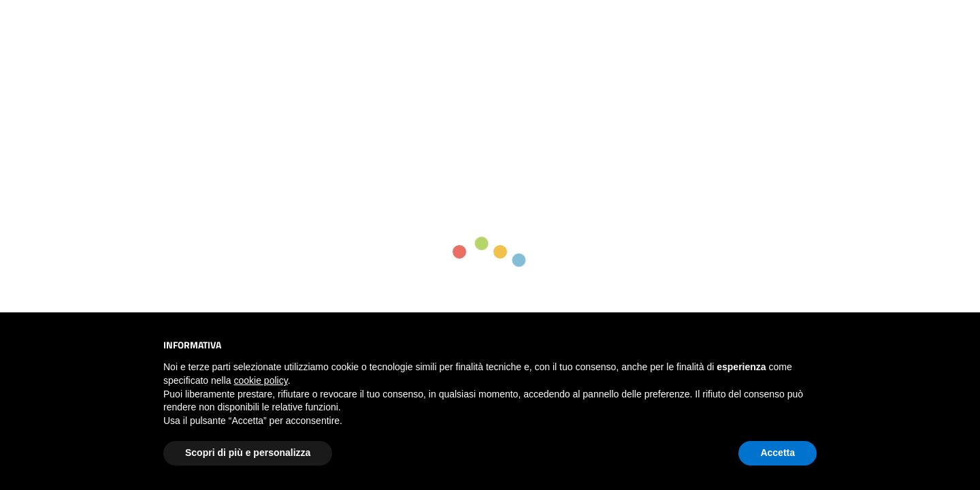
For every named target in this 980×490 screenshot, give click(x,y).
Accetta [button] (778, 453)
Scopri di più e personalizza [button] (248, 453)
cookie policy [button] (261, 380)
